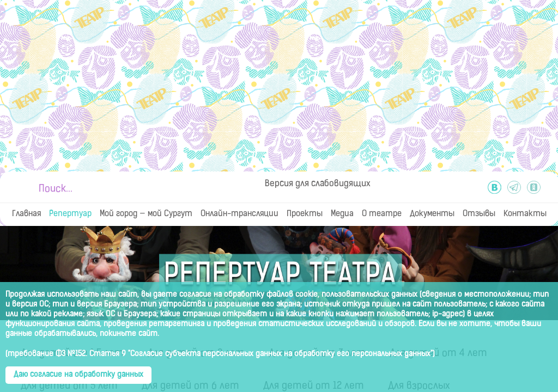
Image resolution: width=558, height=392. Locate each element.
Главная (26, 214)
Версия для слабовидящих (318, 184)
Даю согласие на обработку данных (78, 375)
